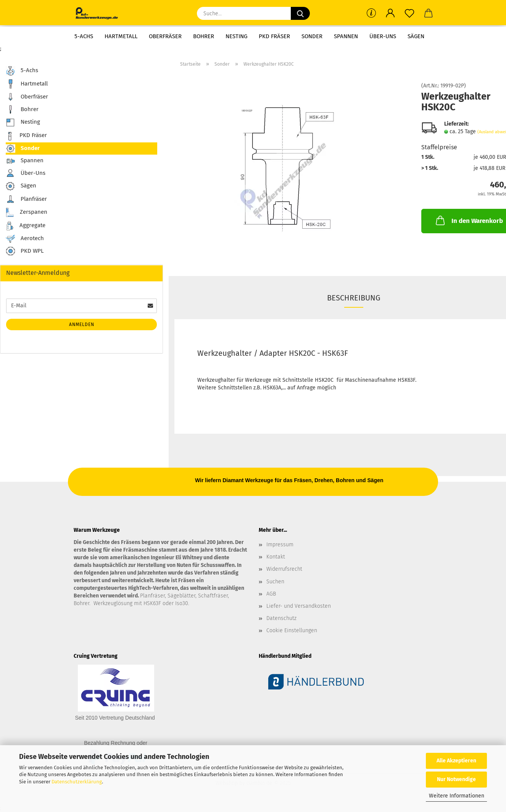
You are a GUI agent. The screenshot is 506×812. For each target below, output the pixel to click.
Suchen (275, 582)
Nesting (236, 36)
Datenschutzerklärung (77, 782)
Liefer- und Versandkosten (299, 606)
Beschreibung (354, 298)
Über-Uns (383, 36)
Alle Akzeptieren (456, 761)
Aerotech (25, 239)
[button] (390, 13)
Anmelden (82, 324)
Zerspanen (27, 212)
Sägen (416, 36)
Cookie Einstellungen (292, 630)
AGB (271, 594)
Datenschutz (281, 618)
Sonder (312, 36)
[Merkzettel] (409, 13)
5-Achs (84, 36)
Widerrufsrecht (284, 569)
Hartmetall (121, 36)
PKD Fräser (274, 36)
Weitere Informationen (457, 796)
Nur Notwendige (456, 779)
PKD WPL (25, 251)
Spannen (346, 36)
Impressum (280, 545)
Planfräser (26, 199)
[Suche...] (300, 13)
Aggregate (26, 226)
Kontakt (276, 557)
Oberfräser (165, 36)
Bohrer (204, 36)
